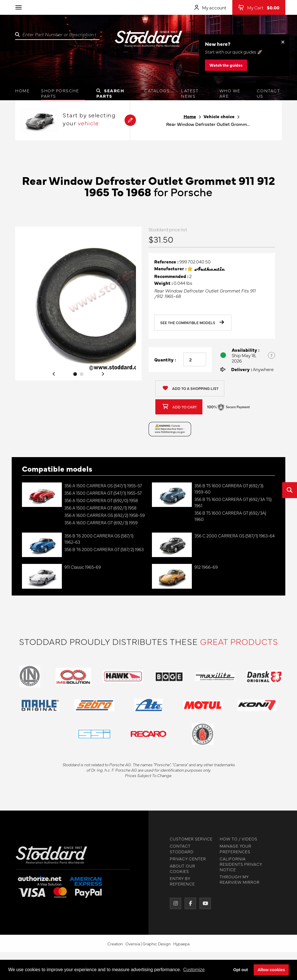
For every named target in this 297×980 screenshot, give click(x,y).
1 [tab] (75, 374)
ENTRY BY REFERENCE (180, 881)
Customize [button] (194, 970)
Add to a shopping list (191, 388)
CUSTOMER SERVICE (189, 839)
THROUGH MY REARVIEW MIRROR (237, 879)
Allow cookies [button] (271, 970)
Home (22, 90)
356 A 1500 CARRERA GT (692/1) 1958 (100, 508)
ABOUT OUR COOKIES (180, 869)
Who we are (230, 93)
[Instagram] (173, 903)
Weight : (163, 283)
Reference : (166, 262)
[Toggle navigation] (19, 7)
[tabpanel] (78, 304)
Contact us (268, 93)
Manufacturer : (170, 268)
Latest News (190, 93)
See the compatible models (192, 323)
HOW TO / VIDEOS (236, 839)
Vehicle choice (219, 116)
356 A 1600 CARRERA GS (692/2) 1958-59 (105, 515)
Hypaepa (181, 946)
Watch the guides (226, 65)
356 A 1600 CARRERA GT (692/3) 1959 (101, 522)
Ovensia (133, 946)
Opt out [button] (240, 970)
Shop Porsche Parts (60, 93)
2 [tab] (82, 374)
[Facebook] (188, 903)
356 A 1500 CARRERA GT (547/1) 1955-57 (103, 493)
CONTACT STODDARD (179, 849)
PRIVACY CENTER (186, 859)
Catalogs (157, 90)
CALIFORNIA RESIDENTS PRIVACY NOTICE (239, 864)
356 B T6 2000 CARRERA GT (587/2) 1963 (104, 549)
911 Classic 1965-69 (83, 567)
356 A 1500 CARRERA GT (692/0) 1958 (101, 500)
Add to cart (180, 407)
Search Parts (110, 93)
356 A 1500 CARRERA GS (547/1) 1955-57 (103, 485)
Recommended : (171, 276)
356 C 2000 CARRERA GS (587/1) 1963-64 (235, 536)
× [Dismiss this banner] (283, 41)
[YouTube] (203, 903)
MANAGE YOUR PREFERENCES (233, 849)
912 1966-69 (206, 567)
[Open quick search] (290, 490)
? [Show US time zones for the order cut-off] (271, 355)
